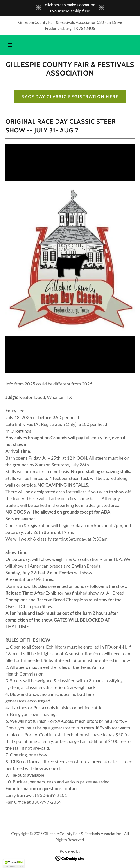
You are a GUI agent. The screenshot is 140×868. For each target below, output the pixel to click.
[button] (10, 45)
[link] (70, 69)
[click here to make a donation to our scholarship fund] (70, 8)
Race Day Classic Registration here (70, 96)
